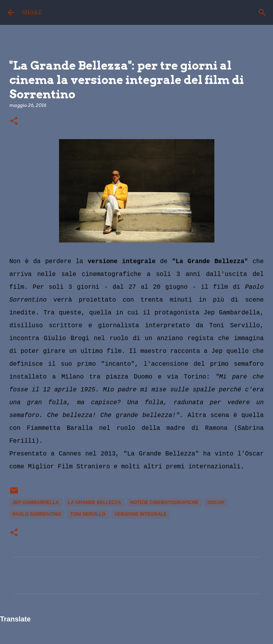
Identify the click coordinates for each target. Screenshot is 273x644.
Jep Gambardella (36, 503)
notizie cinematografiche (164, 503)
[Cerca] (262, 12)
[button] (14, 121)
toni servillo (88, 514)
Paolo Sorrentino (37, 514)
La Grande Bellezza (95, 503)
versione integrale (141, 514)
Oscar (216, 503)
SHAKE (32, 12)
